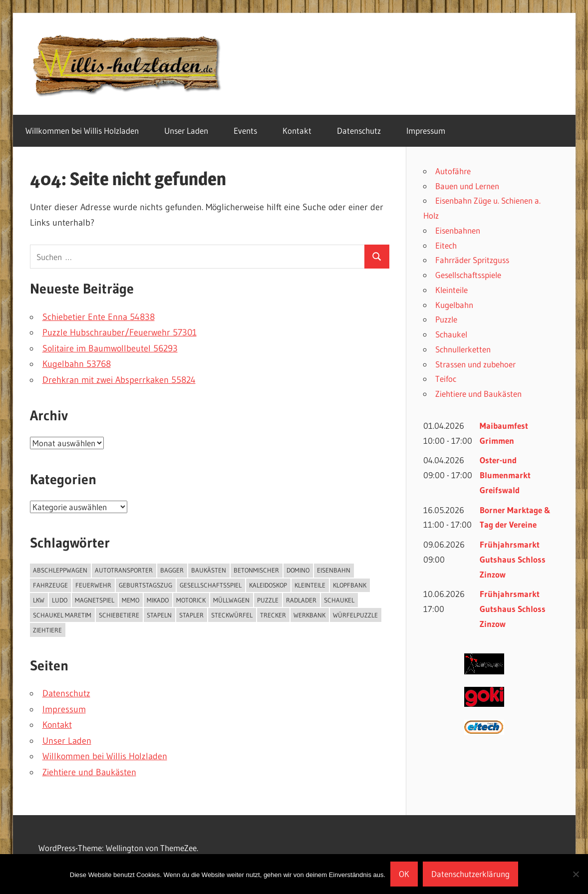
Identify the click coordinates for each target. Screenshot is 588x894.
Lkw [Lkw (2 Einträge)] (39, 600)
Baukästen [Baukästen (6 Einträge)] (209, 570)
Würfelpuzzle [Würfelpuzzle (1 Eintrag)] (355, 615)
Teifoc (446, 379)
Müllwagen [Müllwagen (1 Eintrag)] (231, 600)
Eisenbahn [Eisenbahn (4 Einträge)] (334, 570)
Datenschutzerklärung (470, 874)
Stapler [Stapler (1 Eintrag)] (191, 615)
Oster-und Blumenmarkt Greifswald (505, 475)
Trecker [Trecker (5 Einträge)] (273, 615)
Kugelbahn (454, 305)
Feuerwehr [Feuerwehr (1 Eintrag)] (93, 585)
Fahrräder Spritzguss (472, 260)
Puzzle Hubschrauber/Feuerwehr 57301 (120, 332)
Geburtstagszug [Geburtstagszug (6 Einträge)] (146, 585)
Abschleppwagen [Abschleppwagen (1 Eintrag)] (60, 570)
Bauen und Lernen (467, 186)
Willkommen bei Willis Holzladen (82, 131)
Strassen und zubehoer (475, 364)
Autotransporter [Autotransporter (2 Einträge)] (124, 570)
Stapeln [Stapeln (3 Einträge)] (159, 615)
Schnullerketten (463, 349)
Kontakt (297, 131)
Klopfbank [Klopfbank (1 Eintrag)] (350, 585)
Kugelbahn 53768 (77, 364)
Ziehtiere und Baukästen (89, 772)
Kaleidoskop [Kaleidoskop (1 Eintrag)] (268, 585)
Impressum (426, 131)
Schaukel (451, 334)
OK (404, 874)
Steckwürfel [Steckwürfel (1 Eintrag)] (232, 615)
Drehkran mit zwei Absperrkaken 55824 (119, 380)
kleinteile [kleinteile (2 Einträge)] (310, 585)
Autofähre (453, 171)
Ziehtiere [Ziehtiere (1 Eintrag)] (47, 630)
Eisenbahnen (458, 230)
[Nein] (576, 874)
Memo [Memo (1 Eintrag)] (131, 600)
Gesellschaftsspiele (468, 275)
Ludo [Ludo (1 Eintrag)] (60, 600)
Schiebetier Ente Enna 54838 (99, 317)
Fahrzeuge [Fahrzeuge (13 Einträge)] (50, 585)
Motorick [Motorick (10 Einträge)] (191, 600)
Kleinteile (451, 290)
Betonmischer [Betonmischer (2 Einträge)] (256, 570)
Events (245, 131)
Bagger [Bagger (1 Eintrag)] (172, 570)
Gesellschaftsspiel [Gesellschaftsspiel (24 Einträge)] (211, 585)
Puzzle (446, 319)
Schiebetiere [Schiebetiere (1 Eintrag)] (119, 615)
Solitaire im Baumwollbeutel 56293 (110, 348)
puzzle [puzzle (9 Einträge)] (268, 600)
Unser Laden (186, 131)
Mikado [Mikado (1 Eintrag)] (158, 600)
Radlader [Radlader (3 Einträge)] (301, 600)
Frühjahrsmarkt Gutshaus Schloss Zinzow (513, 559)
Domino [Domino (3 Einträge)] (298, 570)
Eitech (446, 245)
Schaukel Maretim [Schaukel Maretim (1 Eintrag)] (62, 615)
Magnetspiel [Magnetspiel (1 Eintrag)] (95, 600)
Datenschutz (359, 131)
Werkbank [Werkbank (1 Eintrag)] (309, 615)
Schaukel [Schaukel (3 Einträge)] (339, 600)
